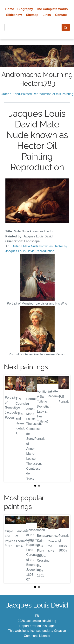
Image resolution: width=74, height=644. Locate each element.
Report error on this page (37, 626)
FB (37, 616)
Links (47, 15)
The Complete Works (52, 9)
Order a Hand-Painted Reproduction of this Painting (37, 94)
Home (10, 9)
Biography (25, 9)
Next (64, 428)
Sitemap (32, 15)
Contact (61, 15)
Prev (10, 428)
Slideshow (14, 15)
